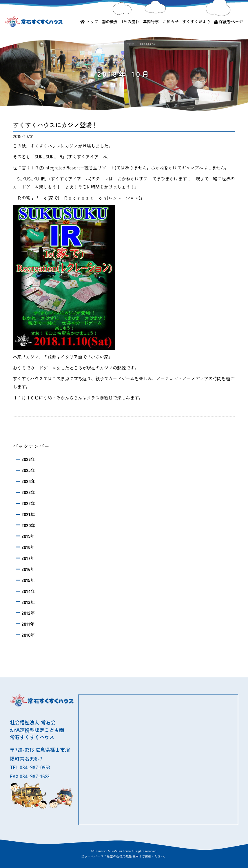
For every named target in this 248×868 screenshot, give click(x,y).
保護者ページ (229, 21)
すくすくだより (196, 21)
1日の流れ (130, 21)
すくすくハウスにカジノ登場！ (55, 125)
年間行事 (151, 21)
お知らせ (171, 21)
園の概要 (110, 21)
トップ (89, 21)
